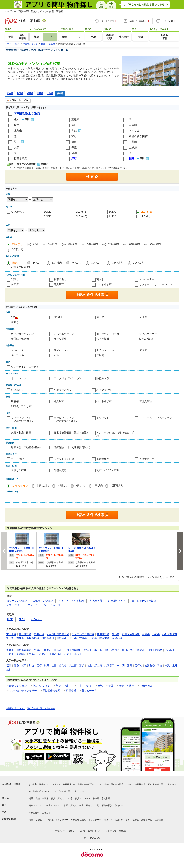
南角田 (133, 125)
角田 (74, 125)
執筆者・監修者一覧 (142, 820)
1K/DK (47, 212)
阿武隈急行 (48, 638)
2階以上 (16, 279)
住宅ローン (120, 805)
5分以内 (57, 263)
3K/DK (47, 216)
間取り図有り (19, 470)
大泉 (17, 147)
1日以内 (63, 486)
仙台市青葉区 (24, 650)
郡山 (31, 666)
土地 (100, 686)
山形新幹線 (33, 638)
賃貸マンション (83, 798)
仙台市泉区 (128, 650)
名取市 (43, 654)
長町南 (138, 666)
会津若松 (150, 666)
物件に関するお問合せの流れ (118, 784)
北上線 (73, 638)
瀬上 (132, 153)
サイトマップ (110, 831)
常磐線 (146, 634)
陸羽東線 (104, 638)
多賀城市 (21, 654)
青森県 (10, 93)
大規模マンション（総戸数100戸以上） (66, 419)
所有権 (15, 401)
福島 (9, 666)
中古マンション (41, 686)
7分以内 (76, 263)
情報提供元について (15, 709)
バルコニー (60, 355)
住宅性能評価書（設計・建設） (72, 433)
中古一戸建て (84, 686)
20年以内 (134, 244)
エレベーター (147, 279)
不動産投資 (146, 686)
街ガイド (108, 820)
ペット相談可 (104, 284)
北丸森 (18, 131)
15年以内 (113, 244)
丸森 (74, 131)
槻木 (17, 119)
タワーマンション (17, 601)
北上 (89, 666)
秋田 (47, 666)
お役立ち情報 (9, 819)
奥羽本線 (39, 634)
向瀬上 (75, 153)
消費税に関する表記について (73, 791)
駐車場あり (60, 279)
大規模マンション (43, 601)
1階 (13, 317)
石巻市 (68, 654)
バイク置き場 (104, 390)
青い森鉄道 (18, 638)
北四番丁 (109, 666)
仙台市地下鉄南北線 (58, 634)
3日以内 (80, 486)
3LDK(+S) (82, 216)
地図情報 (159, 820)
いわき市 (170, 650)
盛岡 (24, 666)
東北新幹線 (25, 634)
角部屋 (15, 284)
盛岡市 (48, 650)
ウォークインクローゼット (26, 367)
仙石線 (156, 634)
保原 (74, 147)
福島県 (60, 93)
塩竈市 (33, 654)
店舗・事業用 (126, 686)
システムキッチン (64, 334)
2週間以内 (117, 486)
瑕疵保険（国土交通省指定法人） (73, 447)
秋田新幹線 (103, 634)
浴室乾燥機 (103, 339)
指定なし (17, 244)
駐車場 (96, 798)
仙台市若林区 (155, 650)
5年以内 (72, 244)
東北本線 (11, 634)
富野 (74, 136)
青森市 (10, 650)
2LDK (10, 619)
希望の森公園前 (138, 136)
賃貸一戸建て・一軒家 (62, 798)
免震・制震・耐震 (21, 433)
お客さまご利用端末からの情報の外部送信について (77, 784)
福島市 (141, 650)
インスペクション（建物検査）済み (115, 434)
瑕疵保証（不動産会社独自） (27, 447)
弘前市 (38, 650)
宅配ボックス (61, 350)
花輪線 (83, 638)
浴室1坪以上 (146, 339)
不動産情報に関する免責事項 (41, 709)
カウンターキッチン (22, 334)
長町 (39, 666)
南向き (100, 279)
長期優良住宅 (147, 459)
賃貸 (111, 686)
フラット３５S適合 (65, 459)
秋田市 (88, 650)
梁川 (17, 142)
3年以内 (53, 244)
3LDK (22, 619)
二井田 (133, 142)
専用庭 (100, 355)
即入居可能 (96, 601)
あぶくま (134, 131)
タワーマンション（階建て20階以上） (23, 419)
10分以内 (97, 263)
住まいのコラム (122, 820)
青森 (160, 666)
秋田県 (20, 93)
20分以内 (139, 263)
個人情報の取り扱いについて (43, 791)
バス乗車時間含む (21, 267)
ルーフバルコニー (21, 355)
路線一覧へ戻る (18, 100)
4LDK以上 (147, 216)
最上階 (100, 317)
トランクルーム (105, 350)
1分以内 (37, 263)
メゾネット (103, 418)
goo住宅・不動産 (11, 784)
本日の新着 (43, 486)
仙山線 (116, 634)
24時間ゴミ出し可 (21, 406)
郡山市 (98, 650)
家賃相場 (71, 691)
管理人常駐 (146, 401)
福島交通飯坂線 (131, 634)
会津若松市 (55, 654)
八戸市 (10, 654)
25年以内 (155, 244)
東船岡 (75, 119)
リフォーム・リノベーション (156, 284)
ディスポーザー (148, 334)
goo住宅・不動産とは (39, 784)
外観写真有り (61, 470)
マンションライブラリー (23, 691)
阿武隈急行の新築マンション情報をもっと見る (148, 577)
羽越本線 (117, 638)
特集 (31, 820)
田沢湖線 (62, 638)
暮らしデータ (89, 691)
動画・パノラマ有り (108, 470)
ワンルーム (17, 211)
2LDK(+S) (146, 212)
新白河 (98, 666)
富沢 (82, 666)
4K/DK (112, 216)
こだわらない (20, 486)
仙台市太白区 (112, 650)
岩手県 (30, 93)
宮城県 (40, 93)
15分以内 (118, 263)
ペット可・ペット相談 (71, 601)
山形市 (58, 650)
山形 (54, 666)
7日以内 (98, 486)
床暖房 (143, 350)
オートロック (19, 378)
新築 (35, 244)
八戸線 (93, 638)
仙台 (16, 666)
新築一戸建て (63, 686)
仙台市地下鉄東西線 (83, 634)
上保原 (133, 147)
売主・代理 (17, 459)
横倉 (17, 125)
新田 (74, 142)
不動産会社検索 (51, 691)
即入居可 (59, 284)
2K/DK (112, 212)
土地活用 (46, 813)
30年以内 (18, 249)
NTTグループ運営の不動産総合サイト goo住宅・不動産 (34, 11)
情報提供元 (140, 784)
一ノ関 (121, 666)
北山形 (73, 666)
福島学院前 (21, 158)
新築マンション (18, 686)
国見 (130, 666)
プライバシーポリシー (66, 831)
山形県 (50, 93)
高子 (17, 153)
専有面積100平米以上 (144, 601)
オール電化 (60, 339)
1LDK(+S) (82, 212)
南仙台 (63, 666)
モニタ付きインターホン (68, 378)
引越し (39, 820)
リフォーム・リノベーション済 (43, 605)
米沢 (167, 666)
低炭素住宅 (103, 459)
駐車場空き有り (63, 390)
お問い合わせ (94, 831)
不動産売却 (34, 813)
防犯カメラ (103, 378)
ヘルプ (82, 831)
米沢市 (78, 654)
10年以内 (93, 244)
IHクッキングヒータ (108, 334)
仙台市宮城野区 (73, 650)
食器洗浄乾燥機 (20, 339)
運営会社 (123, 831)
